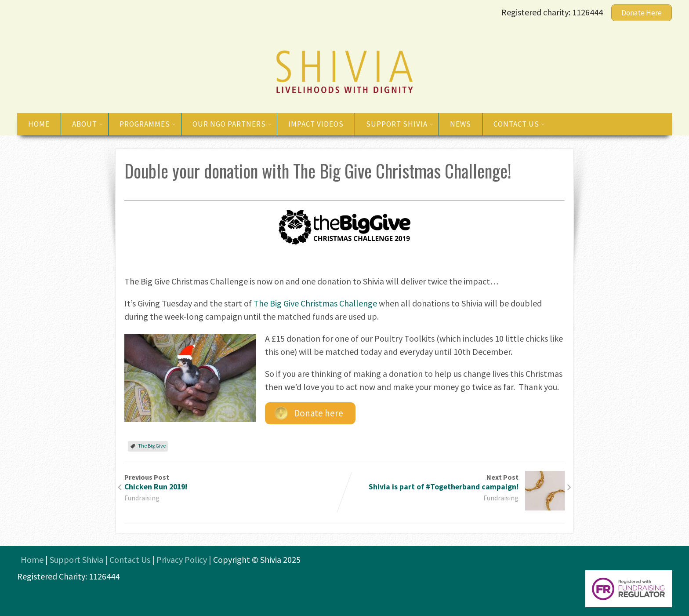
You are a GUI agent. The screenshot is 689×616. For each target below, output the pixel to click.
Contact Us (130, 560)
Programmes (148, 124)
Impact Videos (316, 124)
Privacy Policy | (185, 560)
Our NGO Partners (232, 124)
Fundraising (142, 498)
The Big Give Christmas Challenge (315, 303)
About (88, 124)
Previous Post (234, 482)
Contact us (519, 124)
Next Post (455, 482)
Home (39, 124)
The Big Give (152, 446)
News (461, 124)
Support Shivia (400, 124)
